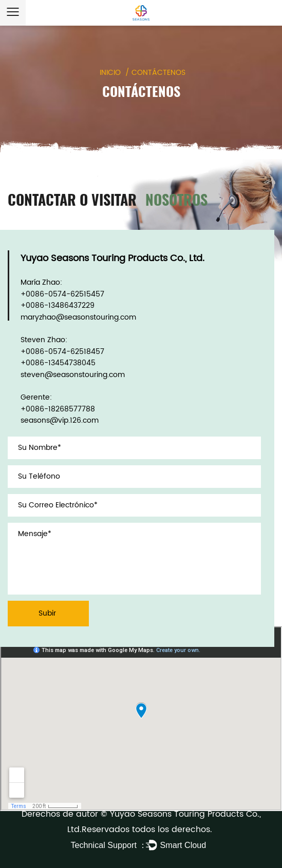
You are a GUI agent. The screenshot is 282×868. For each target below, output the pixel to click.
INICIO (110, 73)
